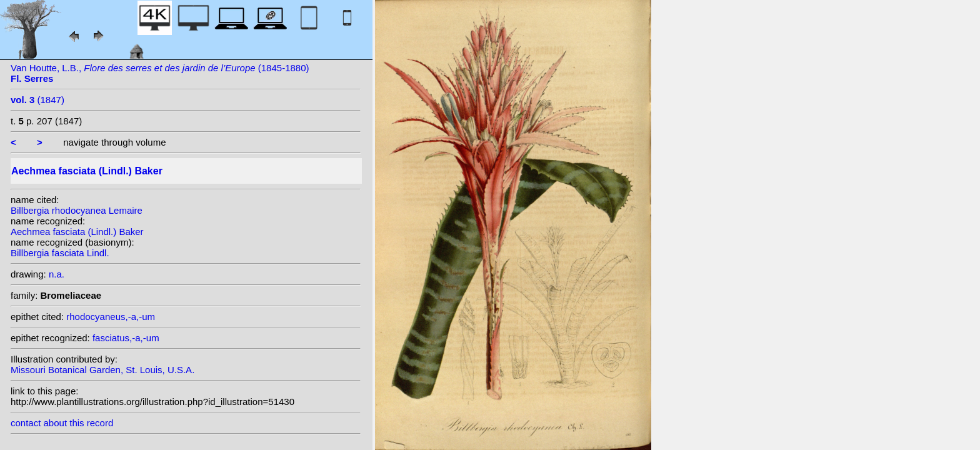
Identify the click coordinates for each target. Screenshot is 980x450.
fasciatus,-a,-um (126, 338)
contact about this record (62, 423)
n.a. (57, 274)
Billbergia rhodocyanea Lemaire (77, 210)
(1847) (37, 100)
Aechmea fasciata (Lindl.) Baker (77, 232)
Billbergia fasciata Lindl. (60, 253)
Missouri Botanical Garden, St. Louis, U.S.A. (102, 370)
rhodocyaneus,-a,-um (111, 317)
